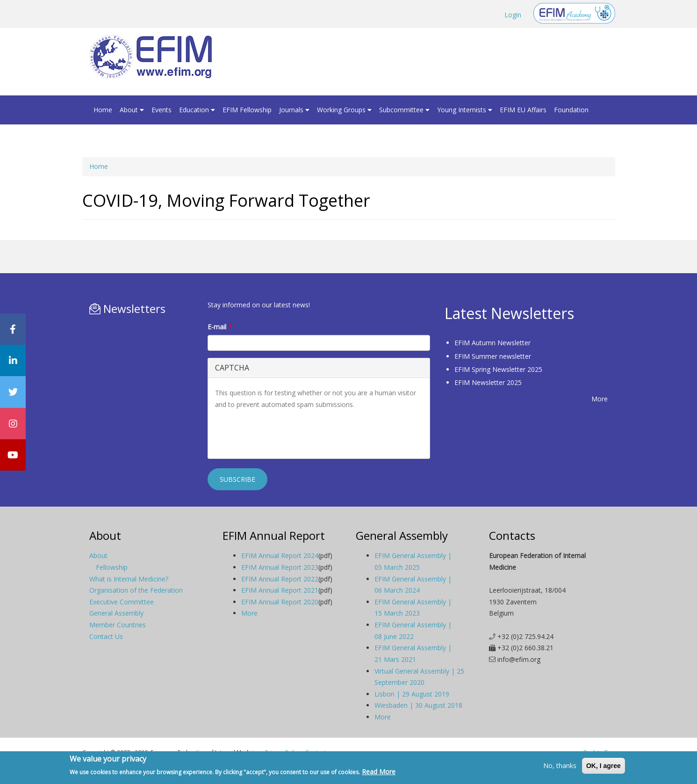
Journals (294, 110)
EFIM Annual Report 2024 (280, 555)
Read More (379, 772)
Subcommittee (404, 110)
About (132, 110)
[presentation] (286, 433)
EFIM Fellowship (247, 110)
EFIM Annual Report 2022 (280, 579)
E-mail (220, 327)
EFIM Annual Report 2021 (280, 590)
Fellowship (112, 567)
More (600, 399)
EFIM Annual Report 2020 (280, 602)
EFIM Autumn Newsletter (492, 343)
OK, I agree (604, 766)
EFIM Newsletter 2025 (488, 382)
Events (162, 110)
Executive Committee (122, 602)
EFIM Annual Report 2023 (280, 567)
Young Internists (465, 110)
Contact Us (106, 636)
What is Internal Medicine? (129, 579)
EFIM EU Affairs (523, 110)
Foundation (571, 110)
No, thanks (560, 766)
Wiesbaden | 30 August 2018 (418, 705)
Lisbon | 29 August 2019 (412, 694)
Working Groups (344, 110)
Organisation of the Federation (136, 590)
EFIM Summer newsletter (493, 356)
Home (103, 110)
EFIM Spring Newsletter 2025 (498, 369)
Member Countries (118, 625)
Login (513, 15)
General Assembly (116, 613)
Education (197, 110)
